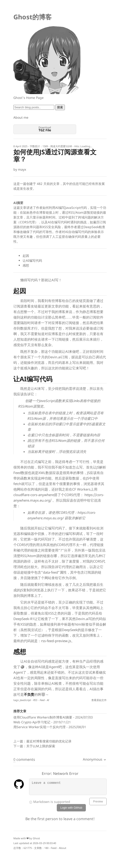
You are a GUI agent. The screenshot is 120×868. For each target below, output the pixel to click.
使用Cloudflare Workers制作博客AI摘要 (43, 717)
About (63, 848)
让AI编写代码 (32, 260)
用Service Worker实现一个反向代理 (39, 727)
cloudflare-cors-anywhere (34, 495)
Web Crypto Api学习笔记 (32, 722)
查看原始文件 (99, 700)
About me (21, 117)
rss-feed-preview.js (56, 641)
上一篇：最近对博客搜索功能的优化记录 (42, 741)
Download (45, 129)
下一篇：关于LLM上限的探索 (34, 746)
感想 (26, 265)
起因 (26, 256)
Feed (54, 848)
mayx (22, 169)
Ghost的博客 (33, 17)
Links (76, 401)
